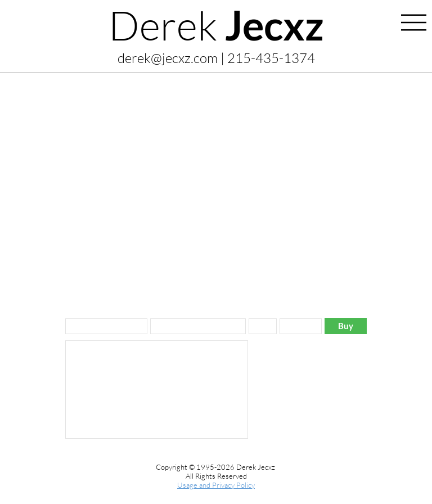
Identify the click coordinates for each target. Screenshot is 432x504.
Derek (216, 25)
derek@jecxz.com (168, 58)
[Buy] (346, 326)
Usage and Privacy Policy (216, 485)
